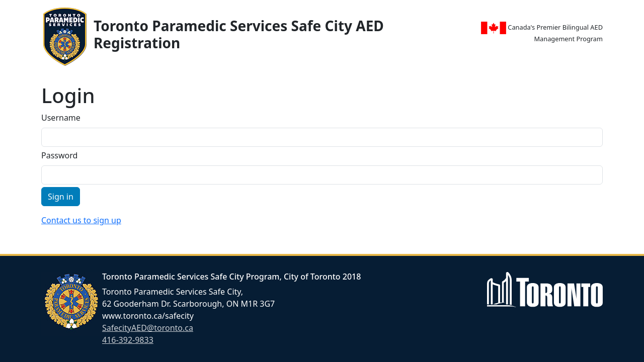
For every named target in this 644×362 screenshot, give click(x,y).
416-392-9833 (128, 340)
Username (61, 118)
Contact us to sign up (81, 220)
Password (59, 155)
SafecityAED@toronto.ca (148, 328)
